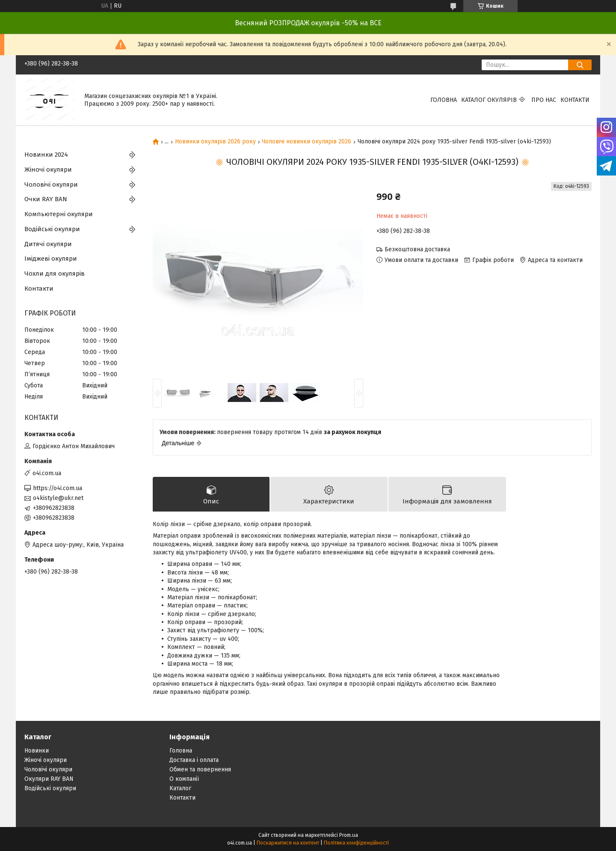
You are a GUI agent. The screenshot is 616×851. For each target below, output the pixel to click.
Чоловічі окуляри (51, 184)
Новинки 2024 (46, 155)
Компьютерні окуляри (59, 214)
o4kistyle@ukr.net (58, 498)
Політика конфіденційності (356, 843)
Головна (444, 100)
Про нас (544, 100)
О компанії (184, 779)
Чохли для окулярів (55, 274)
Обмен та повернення (200, 769)
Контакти (575, 100)
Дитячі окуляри (48, 244)
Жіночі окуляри (48, 170)
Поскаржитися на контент (288, 843)
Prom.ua (349, 835)
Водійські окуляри (52, 229)
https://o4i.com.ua (58, 488)
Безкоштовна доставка (417, 249)
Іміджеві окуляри (51, 259)
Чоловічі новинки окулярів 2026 (307, 142)
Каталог (180, 788)
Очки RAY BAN (46, 199)
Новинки (37, 751)
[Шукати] (580, 65)
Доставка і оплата (194, 760)
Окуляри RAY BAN (49, 779)
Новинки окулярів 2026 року (215, 142)
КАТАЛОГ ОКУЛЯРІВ (489, 100)
